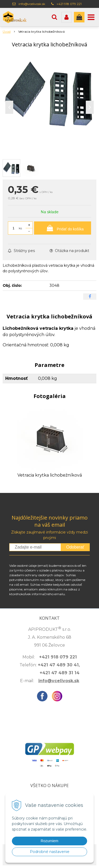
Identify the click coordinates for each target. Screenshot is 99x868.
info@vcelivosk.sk (32, 4)
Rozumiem (49, 841)
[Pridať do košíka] (63, 228)
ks (20, 228)
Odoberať (75, 547)
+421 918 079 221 (69, 4)
